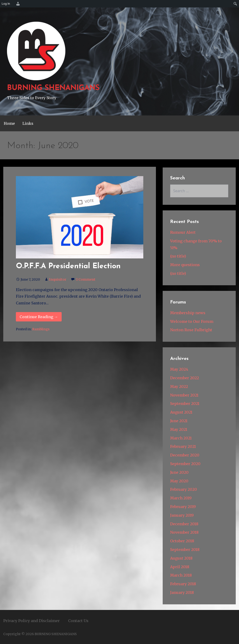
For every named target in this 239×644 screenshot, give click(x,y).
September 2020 (185, 464)
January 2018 (182, 592)
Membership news (188, 313)
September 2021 (185, 404)
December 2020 (185, 455)
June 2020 (179, 472)
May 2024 (179, 369)
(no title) (178, 256)
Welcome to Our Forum (192, 321)
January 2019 (182, 515)
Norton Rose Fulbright (191, 330)
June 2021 (179, 421)
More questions (185, 265)
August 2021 (181, 412)
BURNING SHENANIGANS (53, 88)
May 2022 (179, 386)
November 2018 (184, 532)
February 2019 (183, 507)
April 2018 (180, 567)
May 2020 (179, 481)
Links (28, 123)
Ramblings (41, 329)
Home (9, 123)
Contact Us (78, 621)
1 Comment (86, 279)
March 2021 (181, 438)
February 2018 (183, 584)
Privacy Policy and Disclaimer (32, 621)
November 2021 (184, 395)
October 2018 (182, 541)
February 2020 (184, 489)
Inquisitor (58, 279)
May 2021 (179, 429)
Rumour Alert (183, 232)
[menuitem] (17, 4)
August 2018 (181, 558)
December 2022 (185, 378)
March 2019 (181, 498)
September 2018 (185, 550)
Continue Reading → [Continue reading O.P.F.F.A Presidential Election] (39, 317)
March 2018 (181, 575)
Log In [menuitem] (6, 4)
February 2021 (183, 446)
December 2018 (184, 524)
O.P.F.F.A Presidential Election (68, 266)
